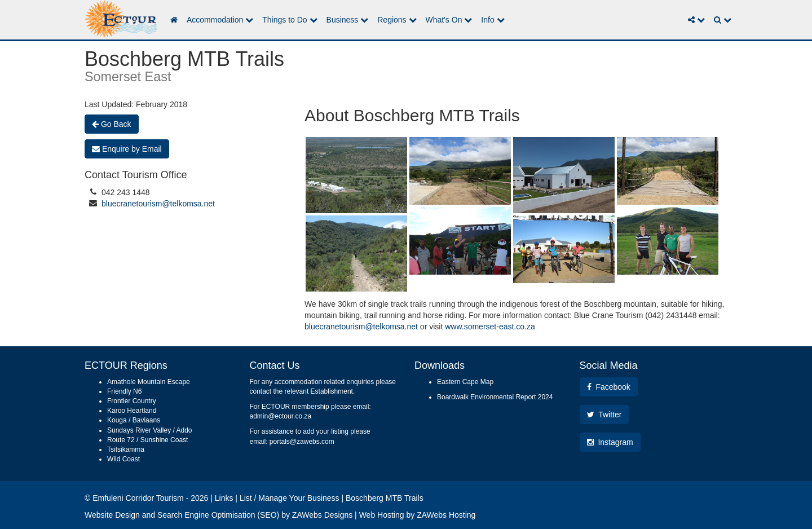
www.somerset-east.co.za (490, 327)
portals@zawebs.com (302, 442)
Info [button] (493, 20)
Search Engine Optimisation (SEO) (218, 515)
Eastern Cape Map (465, 382)
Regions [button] (397, 20)
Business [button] (348, 20)
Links (224, 498)
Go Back (112, 124)
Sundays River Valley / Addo (150, 430)
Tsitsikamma (126, 449)
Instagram (610, 442)
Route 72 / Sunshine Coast (147, 440)
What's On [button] (449, 20)
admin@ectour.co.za (281, 416)
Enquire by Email (127, 149)
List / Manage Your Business (290, 498)
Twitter (604, 415)
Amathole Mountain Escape (149, 382)
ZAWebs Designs (322, 515)
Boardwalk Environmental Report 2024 (495, 397)
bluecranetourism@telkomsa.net (158, 204)
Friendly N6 (124, 391)
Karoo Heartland (132, 411)
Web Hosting (382, 515)
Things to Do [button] (290, 20)
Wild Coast (123, 459)
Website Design (112, 515)
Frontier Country (132, 401)
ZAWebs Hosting (446, 515)
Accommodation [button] (220, 20)
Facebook (609, 387)
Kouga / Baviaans (134, 420)
